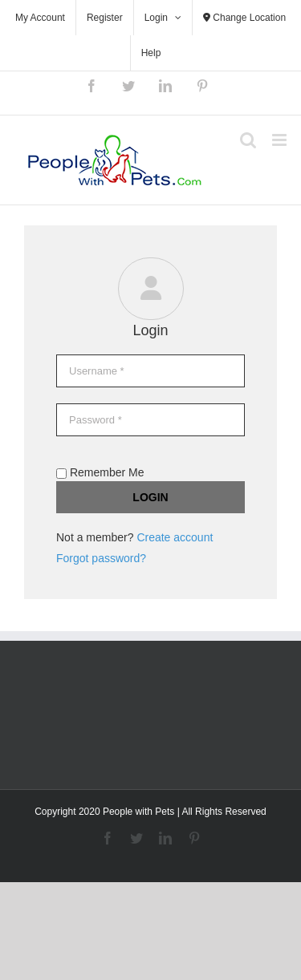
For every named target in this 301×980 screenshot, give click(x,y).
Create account (175, 537)
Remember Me (100, 472)
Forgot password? (101, 558)
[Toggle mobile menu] (281, 140)
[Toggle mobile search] (248, 140)
